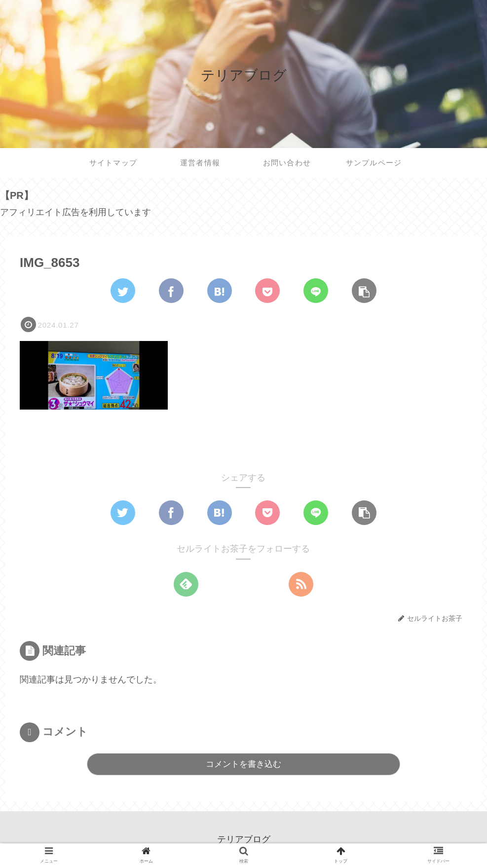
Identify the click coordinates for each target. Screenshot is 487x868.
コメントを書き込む (243, 764)
